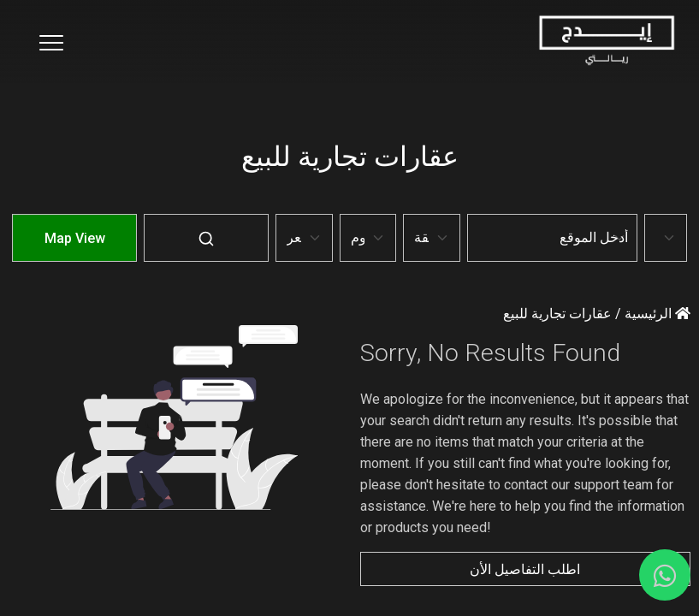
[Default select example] (666, 238)
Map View (75, 238)
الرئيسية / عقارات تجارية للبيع (597, 314)
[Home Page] (606, 41)
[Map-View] (74, 250)
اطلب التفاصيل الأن (525, 569)
